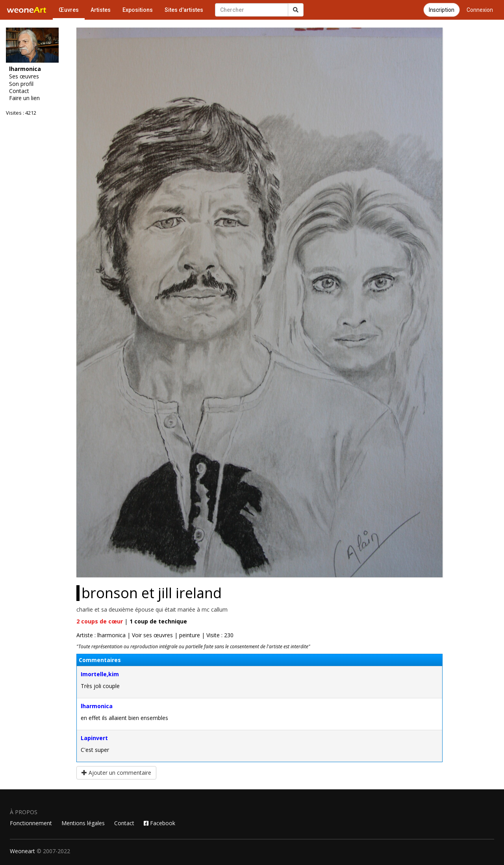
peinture (190, 635)
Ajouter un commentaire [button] (116, 773)
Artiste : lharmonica (101, 635)
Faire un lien (24, 98)
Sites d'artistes (184, 10)
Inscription (442, 10)
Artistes (101, 10)
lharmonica (97, 706)
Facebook (159, 823)
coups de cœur (100, 621)
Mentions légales (83, 823)
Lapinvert (94, 738)
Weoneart (22, 851)
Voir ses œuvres (152, 635)
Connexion (480, 10)
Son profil (21, 84)
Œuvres (69, 10)
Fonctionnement (31, 823)
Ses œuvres (24, 76)
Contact (19, 91)
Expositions (138, 10)
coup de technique (158, 621)
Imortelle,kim (100, 674)
